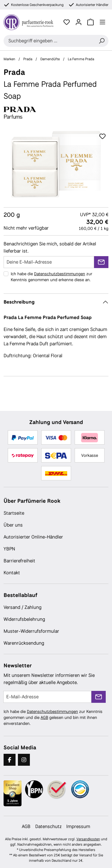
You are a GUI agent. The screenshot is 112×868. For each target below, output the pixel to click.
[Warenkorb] (90, 22)
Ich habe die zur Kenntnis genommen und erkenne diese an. (52, 277)
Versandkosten (88, 839)
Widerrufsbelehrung (24, 619)
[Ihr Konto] (79, 22)
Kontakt (12, 573)
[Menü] (102, 22)
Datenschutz (48, 826)
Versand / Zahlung (23, 607)
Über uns (13, 525)
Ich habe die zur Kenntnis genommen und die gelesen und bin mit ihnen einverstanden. (53, 717)
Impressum (78, 826)
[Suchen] (102, 41)
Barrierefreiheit (19, 561)
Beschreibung (19, 302)
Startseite (14, 513)
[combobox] (49, 41)
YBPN (9, 549)
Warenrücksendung (24, 643)
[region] (56, 164)
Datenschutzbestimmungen (60, 274)
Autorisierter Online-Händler (33, 537)
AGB (44, 717)
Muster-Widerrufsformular (31, 631)
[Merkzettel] (67, 22)
